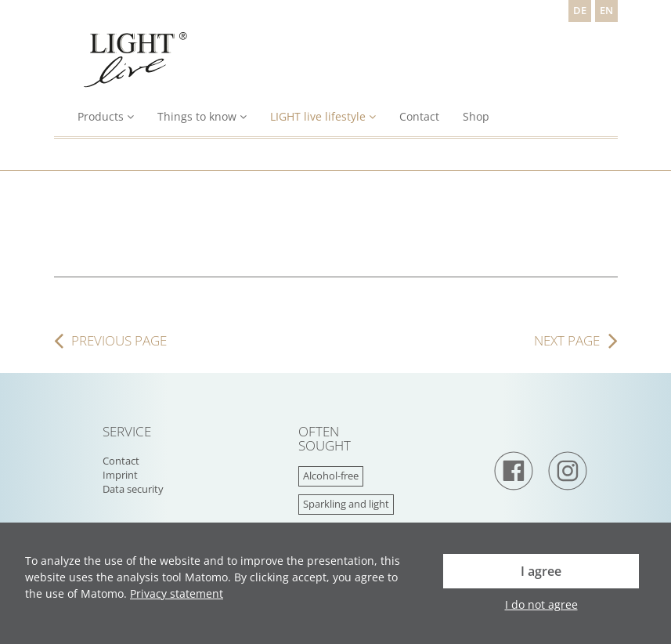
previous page (119, 341)
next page (567, 341)
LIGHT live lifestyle (323, 116)
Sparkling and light (346, 504)
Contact (419, 116)
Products (106, 116)
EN (606, 11)
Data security (133, 489)
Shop (476, 116)
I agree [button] (541, 571)
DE (580, 11)
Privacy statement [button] (177, 593)
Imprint (120, 475)
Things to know (202, 116)
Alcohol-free (331, 476)
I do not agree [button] (541, 604)
